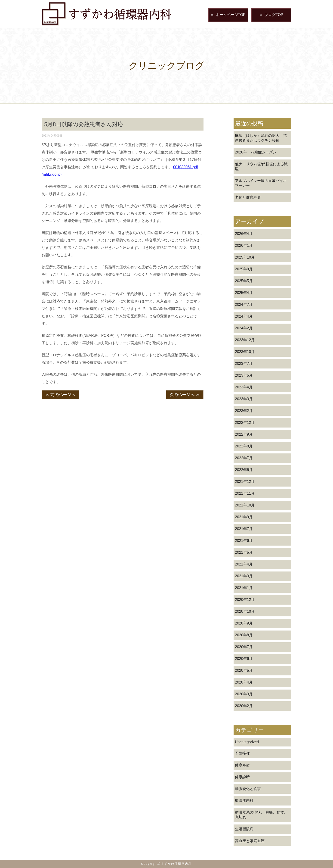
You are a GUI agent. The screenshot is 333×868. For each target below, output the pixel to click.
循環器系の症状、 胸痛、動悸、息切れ (261, 815)
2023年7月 (244, 364)
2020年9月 (244, 623)
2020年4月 (244, 682)
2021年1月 (244, 588)
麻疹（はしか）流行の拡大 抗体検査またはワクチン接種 (261, 138)
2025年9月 (244, 269)
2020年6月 (244, 659)
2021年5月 (244, 552)
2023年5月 (244, 375)
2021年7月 (244, 529)
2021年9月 (244, 517)
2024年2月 (244, 328)
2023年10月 (245, 352)
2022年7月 (244, 458)
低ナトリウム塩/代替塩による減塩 (261, 166)
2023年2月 (244, 411)
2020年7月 (244, 647)
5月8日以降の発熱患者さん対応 (84, 124)
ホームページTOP (228, 15)
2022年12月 (245, 423)
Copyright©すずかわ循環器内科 (166, 864)
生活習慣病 (244, 829)
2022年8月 (244, 446)
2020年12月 (245, 600)
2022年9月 (244, 434)
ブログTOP (271, 15)
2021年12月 (245, 482)
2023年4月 (244, 387)
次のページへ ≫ (185, 395)
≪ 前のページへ (60, 395)
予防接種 (242, 753)
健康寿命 (242, 765)
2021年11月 (245, 493)
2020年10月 (245, 611)
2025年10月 (245, 257)
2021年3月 (244, 576)
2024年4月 (244, 316)
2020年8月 (244, 635)
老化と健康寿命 (248, 197)
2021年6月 (244, 541)
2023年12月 (245, 340)
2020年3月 (244, 694)
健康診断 (242, 777)
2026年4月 (244, 234)
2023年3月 (244, 399)
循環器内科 (244, 801)
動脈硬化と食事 (248, 789)
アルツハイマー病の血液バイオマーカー (261, 183)
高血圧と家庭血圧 (250, 841)
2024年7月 (244, 304)
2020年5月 (244, 670)
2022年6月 (244, 470)
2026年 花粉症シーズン (256, 152)
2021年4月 (244, 564)
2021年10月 (245, 505)
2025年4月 (244, 293)
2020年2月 (244, 706)
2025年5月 (244, 281)
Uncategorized (247, 742)
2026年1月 (244, 245)
